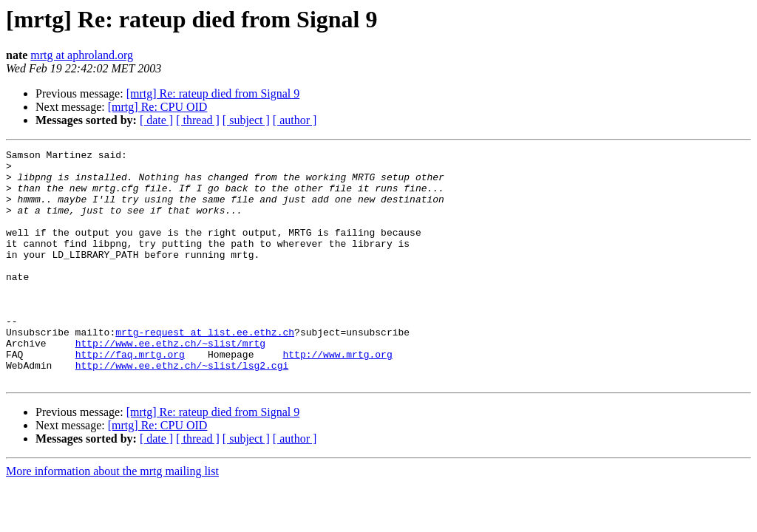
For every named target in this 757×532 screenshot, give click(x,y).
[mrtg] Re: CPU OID (158, 107)
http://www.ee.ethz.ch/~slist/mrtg (170, 383)
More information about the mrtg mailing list (112, 518)
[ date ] (156, 120)
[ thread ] (198, 120)
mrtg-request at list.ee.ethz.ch (205, 369)
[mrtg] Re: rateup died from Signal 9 (213, 93)
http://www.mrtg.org (337, 396)
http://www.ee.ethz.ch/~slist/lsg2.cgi (182, 409)
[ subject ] (246, 120)
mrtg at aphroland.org (82, 55)
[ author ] (295, 120)
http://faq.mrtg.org (130, 396)
